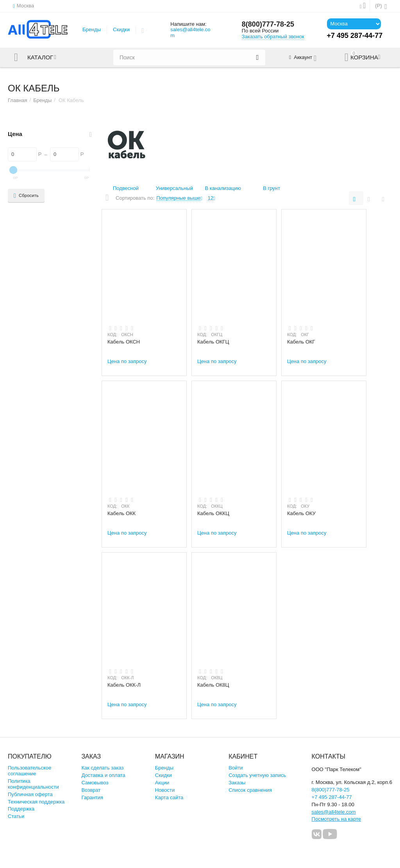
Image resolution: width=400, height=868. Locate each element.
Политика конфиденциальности (33, 784)
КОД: (112, 335)
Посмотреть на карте (337, 819)
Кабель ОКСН (124, 342)
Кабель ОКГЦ (213, 342)
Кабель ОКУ (301, 513)
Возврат (91, 790)
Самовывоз (95, 783)
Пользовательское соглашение (29, 771)
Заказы (237, 783)
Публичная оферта (30, 794)
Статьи (16, 816)
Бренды (92, 30)
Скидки (121, 30)
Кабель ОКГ (301, 342)
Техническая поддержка (36, 802)
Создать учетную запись (257, 775)
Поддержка (21, 809)
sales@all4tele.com (190, 32)
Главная (18, 100)
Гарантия (92, 797)
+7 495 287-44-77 (332, 797)
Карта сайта (169, 797)
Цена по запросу (127, 361)
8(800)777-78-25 (268, 24)
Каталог (40, 57)
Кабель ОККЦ (213, 513)
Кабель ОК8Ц (213, 685)
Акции (162, 783)
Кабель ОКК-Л (124, 685)
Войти (236, 768)
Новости (165, 790)
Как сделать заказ (102, 768)
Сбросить (26, 196)
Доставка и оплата (103, 775)
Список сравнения (250, 790)
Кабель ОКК (121, 513)
